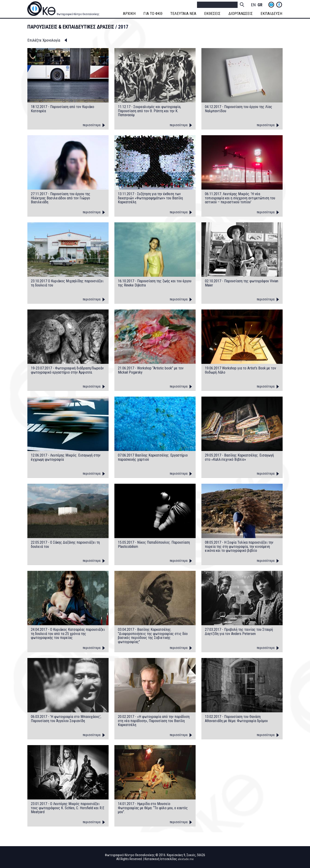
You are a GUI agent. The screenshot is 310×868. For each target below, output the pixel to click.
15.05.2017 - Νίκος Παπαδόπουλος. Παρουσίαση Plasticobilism (154, 544)
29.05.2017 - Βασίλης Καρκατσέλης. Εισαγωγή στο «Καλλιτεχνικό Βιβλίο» (239, 457)
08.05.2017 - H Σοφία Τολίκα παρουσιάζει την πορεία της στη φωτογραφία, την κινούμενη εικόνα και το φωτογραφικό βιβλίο (239, 547)
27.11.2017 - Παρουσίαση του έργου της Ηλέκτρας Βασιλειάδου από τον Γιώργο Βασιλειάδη (61, 198)
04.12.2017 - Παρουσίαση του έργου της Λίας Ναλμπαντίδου (239, 109)
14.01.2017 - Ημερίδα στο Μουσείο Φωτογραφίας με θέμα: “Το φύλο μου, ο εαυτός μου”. (153, 808)
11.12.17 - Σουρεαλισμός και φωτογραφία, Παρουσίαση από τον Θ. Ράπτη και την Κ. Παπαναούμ (149, 111)
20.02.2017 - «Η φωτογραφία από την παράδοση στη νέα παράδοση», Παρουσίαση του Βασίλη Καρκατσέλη (154, 721)
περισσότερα (92, 125)
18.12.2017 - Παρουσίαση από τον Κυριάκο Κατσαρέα (63, 109)
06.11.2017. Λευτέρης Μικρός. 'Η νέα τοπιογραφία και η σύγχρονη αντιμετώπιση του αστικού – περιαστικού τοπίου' (240, 198)
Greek (260, 5)
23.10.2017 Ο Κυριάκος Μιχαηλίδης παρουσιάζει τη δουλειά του (67, 283)
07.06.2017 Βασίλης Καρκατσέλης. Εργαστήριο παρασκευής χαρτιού (153, 457)
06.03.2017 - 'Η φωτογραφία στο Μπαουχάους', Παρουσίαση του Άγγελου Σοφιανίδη (66, 719)
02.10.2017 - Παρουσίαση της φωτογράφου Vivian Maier (242, 283)
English (253, 5)
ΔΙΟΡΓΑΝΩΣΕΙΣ (241, 13)
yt (271, 5)
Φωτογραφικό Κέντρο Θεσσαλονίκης (78, 14)
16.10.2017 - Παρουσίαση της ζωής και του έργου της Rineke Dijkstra (155, 283)
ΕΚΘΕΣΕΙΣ (213, 13)
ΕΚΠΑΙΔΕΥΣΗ (272, 13)
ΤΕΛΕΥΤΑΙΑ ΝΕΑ (184, 13)
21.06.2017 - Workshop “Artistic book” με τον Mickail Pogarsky (151, 370)
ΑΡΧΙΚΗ (130, 13)
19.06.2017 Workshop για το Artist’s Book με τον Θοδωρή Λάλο (241, 370)
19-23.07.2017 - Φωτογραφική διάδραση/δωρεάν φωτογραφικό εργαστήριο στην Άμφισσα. (67, 370)
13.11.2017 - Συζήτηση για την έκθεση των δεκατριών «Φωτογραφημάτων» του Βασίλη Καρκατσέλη (150, 198)
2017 (123, 27)
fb (279, 5)
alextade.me (186, 859)
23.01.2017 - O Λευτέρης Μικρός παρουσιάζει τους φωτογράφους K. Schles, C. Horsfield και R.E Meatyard (68, 808)
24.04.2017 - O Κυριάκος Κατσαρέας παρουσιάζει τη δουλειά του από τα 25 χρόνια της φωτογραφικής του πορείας (68, 634)
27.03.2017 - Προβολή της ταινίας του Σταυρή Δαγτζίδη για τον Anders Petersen (239, 632)
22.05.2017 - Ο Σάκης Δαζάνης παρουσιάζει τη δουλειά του (65, 544)
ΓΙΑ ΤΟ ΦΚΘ (153, 13)
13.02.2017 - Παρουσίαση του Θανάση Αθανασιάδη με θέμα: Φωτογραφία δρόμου (236, 719)
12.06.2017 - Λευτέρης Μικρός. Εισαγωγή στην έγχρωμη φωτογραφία (66, 457)
